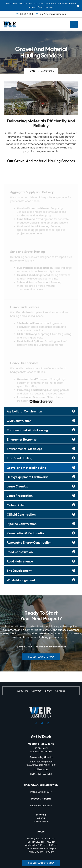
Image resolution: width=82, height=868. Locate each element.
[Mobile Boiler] (74, 505)
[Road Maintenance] (74, 561)
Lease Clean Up (17, 486)
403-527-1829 (45, 774)
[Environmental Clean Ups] (74, 449)
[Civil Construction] (74, 421)
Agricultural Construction (24, 411)
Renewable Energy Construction (29, 542)
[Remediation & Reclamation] (74, 533)
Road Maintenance (20, 561)
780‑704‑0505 (45, 806)
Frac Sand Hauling (19, 458)
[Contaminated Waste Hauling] (74, 430)
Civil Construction (19, 421)
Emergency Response (22, 439)
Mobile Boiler (16, 505)
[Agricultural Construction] (74, 411)
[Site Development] (74, 570)
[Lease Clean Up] (74, 486)
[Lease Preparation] (74, 495)
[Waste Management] (74, 580)
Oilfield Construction (21, 515)
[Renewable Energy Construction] (74, 542)
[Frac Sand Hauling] (74, 458)
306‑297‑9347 (45, 792)
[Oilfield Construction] (74, 514)
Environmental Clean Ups (24, 449)
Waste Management (21, 580)
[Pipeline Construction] (74, 524)
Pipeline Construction (22, 524)
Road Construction (20, 552)
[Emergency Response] (74, 439)
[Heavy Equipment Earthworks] (74, 477)
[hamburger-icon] (74, 24)
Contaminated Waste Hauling (27, 430)
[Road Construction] (74, 552)
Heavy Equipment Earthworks (27, 477)
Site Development (19, 571)
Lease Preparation (20, 496)
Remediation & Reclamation (26, 533)
